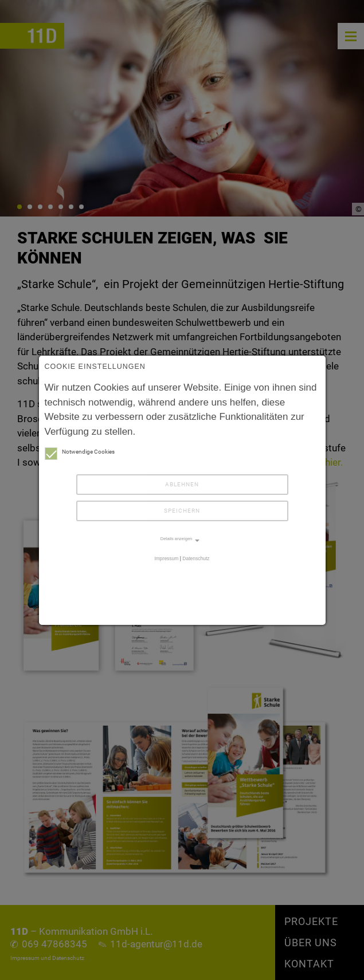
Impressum (166, 558)
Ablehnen (182, 484)
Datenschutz (196, 558)
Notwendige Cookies (80, 452)
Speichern (182, 511)
